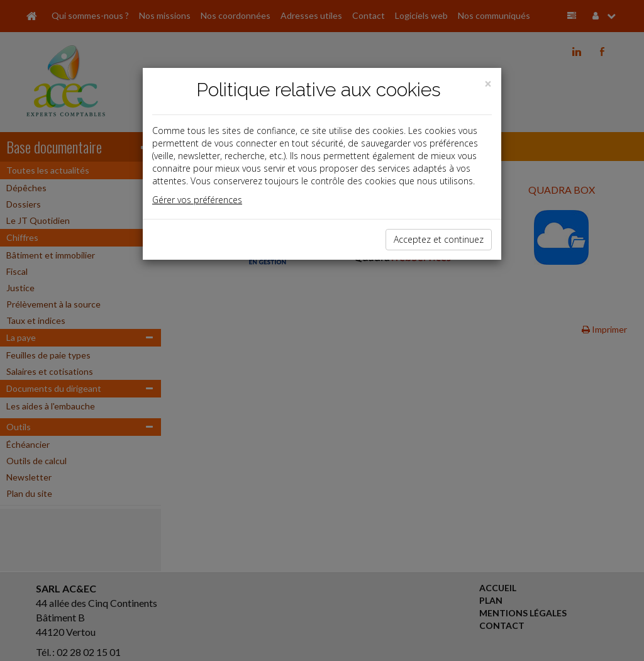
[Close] (488, 84)
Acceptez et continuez (439, 239)
